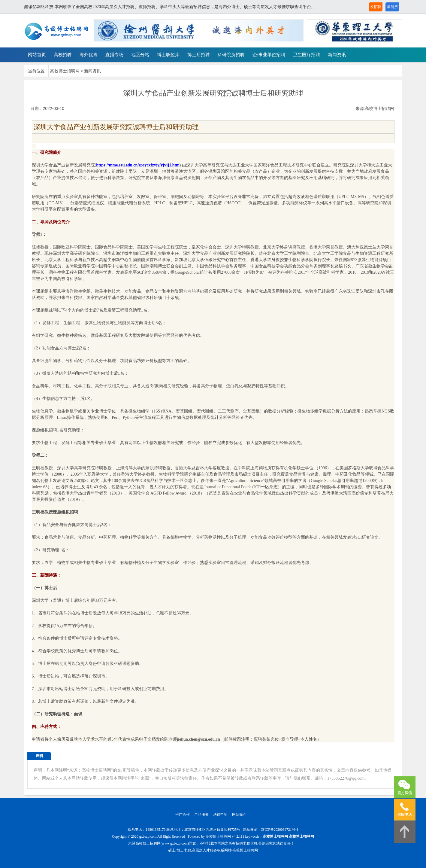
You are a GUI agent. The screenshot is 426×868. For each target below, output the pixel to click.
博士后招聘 (199, 55)
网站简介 (239, 815)
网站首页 (37, 55)
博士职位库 (168, 55)
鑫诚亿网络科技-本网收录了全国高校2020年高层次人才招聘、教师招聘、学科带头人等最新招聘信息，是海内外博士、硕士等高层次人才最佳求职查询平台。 (170, 7)
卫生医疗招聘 (307, 55)
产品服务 (201, 815)
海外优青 (89, 55)
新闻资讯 (337, 55)
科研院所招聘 (231, 55)
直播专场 (114, 55)
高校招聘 (63, 55)
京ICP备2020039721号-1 (280, 830)
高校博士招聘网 (65, 71)
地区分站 (140, 55)
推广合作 (183, 815)
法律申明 (220, 815)
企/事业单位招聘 (269, 55)
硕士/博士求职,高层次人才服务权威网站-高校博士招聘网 (213, 850)
